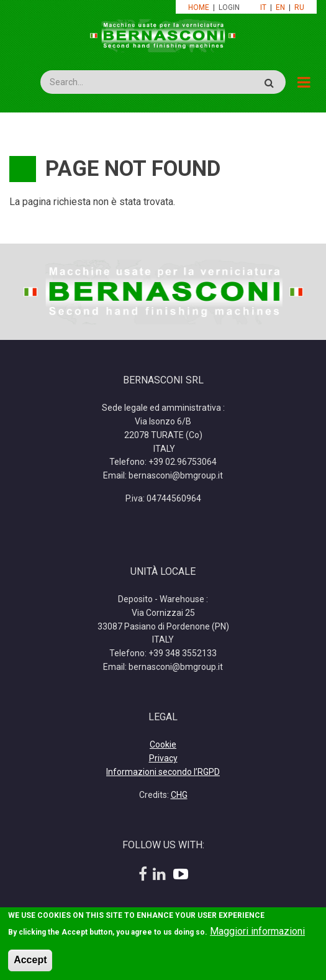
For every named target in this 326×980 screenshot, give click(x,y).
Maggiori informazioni (257, 934)
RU (299, 7)
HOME (199, 7)
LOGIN (230, 7)
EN (280, 7)
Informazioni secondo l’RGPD (163, 772)
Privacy (163, 758)
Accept (30, 962)
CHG (179, 795)
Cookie (163, 744)
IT (263, 7)
